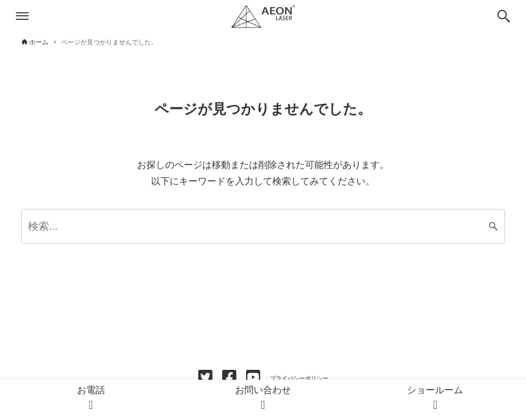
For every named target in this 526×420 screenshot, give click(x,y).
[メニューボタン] (22, 16)
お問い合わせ (263, 399)
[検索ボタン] (504, 16)
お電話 (91, 399)
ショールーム (435, 399)
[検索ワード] (263, 226)
